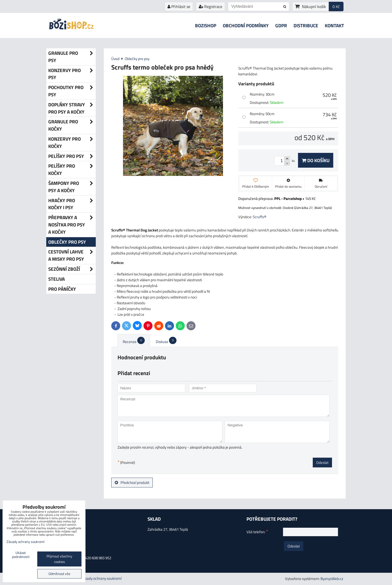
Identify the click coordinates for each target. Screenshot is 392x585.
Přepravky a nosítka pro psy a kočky (72, 225)
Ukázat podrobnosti (21, 555)
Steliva (56, 279)
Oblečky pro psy (67, 242)
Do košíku (316, 160)
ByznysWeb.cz (332, 579)
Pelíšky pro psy (72, 156)
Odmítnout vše (59, 574)
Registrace (210, 7)
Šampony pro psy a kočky (72, 187)
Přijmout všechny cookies (59, 559)
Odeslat (322, 463)
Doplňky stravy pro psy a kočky (72, 108)
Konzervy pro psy (72, 74)
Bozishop (206, 25)
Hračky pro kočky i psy (72, 204)
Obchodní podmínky (246, 25)
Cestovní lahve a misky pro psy (72, 255)
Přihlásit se (179, 7)
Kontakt (334, 25)
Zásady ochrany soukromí (101, 578)
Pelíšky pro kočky (72, 170)
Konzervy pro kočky (72, 143)
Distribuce (306, 25)
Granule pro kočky (72, 125)
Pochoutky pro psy (72, 91)
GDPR (281, 25)
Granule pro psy (72, 57)
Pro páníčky (62, 289)
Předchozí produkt (132, 483)
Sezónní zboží (72, 269)
